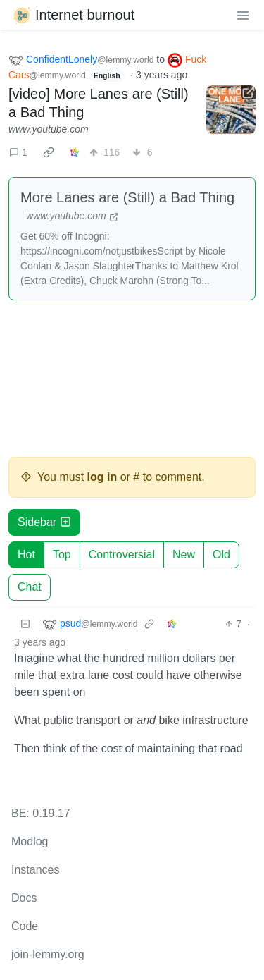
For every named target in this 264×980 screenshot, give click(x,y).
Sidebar (44, 522)
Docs (24, 898)
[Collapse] (25, 624)
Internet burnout (73, 15)
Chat (30, 587)
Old (221, 555)
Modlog (30, 841)
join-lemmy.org (48, 954)
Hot (26, 555)
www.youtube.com (49, 129)
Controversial (122, 555)
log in (102, 477)
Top (62, 555)
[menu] (243, 15)
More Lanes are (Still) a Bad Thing (127, 197)
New (184, 555)
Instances (35, 870)
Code (25, 926)
